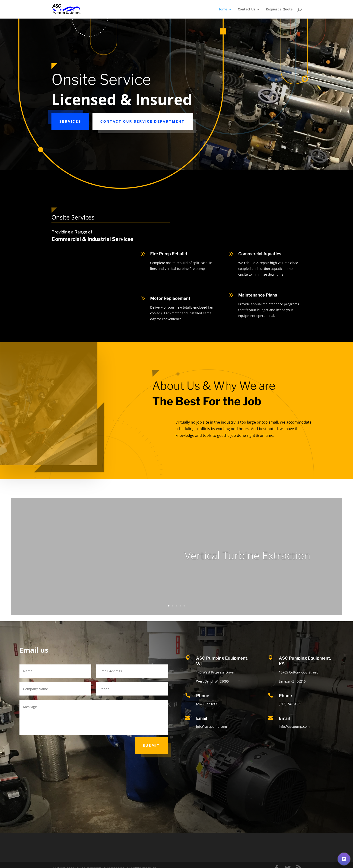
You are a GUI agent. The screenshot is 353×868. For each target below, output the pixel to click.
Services (70, 121)
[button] (344, 859)
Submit (151, 745)
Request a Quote (279, 10)
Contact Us (246, 10)
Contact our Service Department (143, 121)
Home (222, 10)
